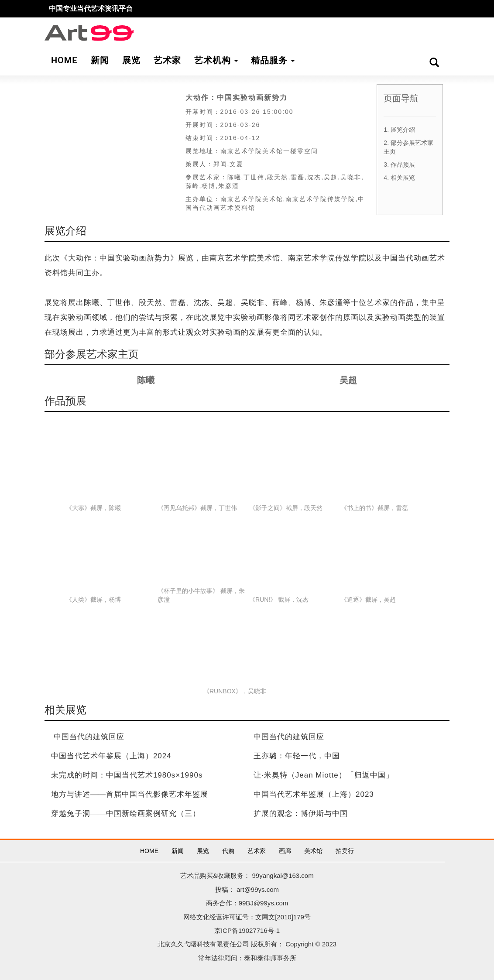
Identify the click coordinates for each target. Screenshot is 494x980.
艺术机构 (216, 60)
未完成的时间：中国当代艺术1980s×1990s (127, 775)
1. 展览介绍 (399, 130)
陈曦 (146, 380)
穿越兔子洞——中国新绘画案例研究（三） (126, 814)
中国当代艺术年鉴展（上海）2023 (314, 794)
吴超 (348, 380)
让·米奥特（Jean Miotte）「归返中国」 (324, 775)
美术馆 (313, 851)
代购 (228, 851)
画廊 (285, 851)
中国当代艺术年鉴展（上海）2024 (111, 756)
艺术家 (257, 851)
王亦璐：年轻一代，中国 (297, 756)
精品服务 (273, 60)
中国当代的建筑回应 (89, 737)
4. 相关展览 (399, 178)
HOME (149, 851)
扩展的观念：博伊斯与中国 (301, 814)
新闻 (178, 851)
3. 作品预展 (399, 164)
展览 (203, 851)
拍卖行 (345, 851)
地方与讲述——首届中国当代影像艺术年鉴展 (130, 794)
